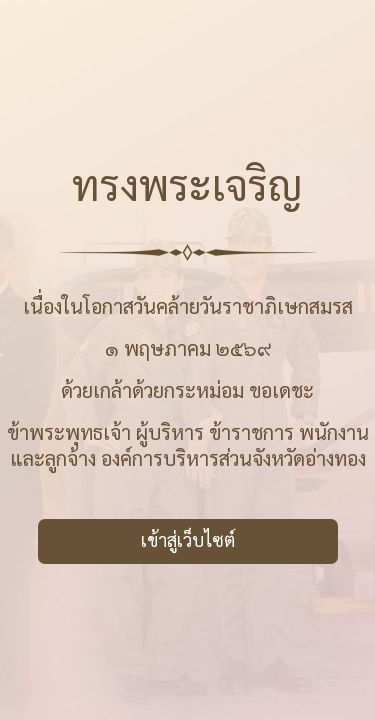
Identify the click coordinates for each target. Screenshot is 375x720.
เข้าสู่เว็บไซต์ (188, 539)
